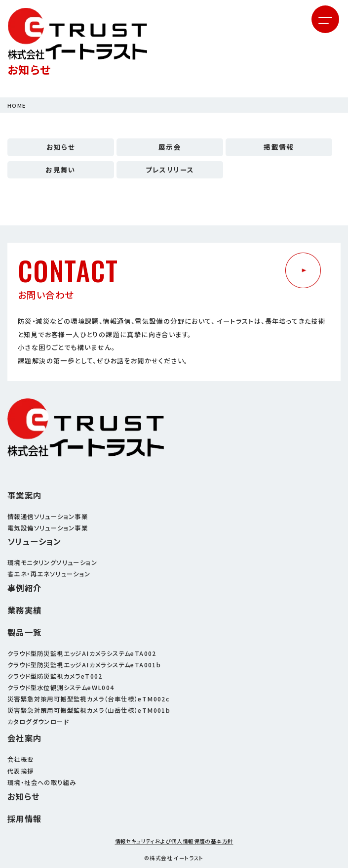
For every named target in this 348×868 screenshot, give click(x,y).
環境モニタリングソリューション (52, 563)
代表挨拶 (21, 771)
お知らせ (61, 147)
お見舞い (61, 170)
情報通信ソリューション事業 (48, 517)
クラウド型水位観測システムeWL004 (61, 688)
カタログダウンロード (38, 722)
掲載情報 (279, 147)
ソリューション (35, 542)
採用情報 (25, 819)
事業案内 (25, 496)
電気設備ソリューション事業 (48, 528)
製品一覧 (25, 632)
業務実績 (25, 610)
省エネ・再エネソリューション (49, 574)
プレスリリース (170, 170)
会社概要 (21, 759)
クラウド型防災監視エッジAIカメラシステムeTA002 (82, 653)
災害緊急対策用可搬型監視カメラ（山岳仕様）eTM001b (89, 710)
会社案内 (25, 738)
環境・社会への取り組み (42, 782)
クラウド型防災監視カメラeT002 (55, 676)
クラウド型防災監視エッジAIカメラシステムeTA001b (84, 665)
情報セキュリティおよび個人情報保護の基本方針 (174, 842)
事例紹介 (25, 588)
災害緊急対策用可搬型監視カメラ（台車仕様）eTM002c (88, 699)
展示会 (170, 147)
